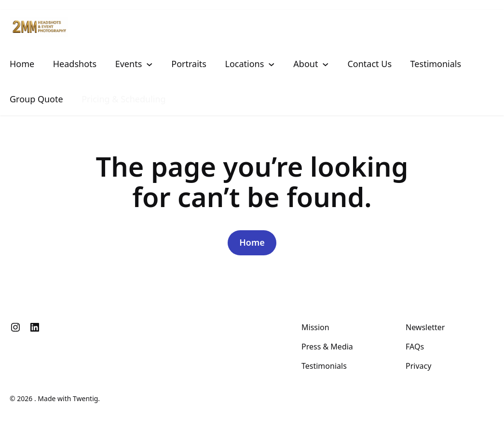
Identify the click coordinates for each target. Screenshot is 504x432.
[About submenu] (326, 64)
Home (252, 242)
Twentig (85, 398)
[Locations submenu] (272, 64)
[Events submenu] (150, 64)
